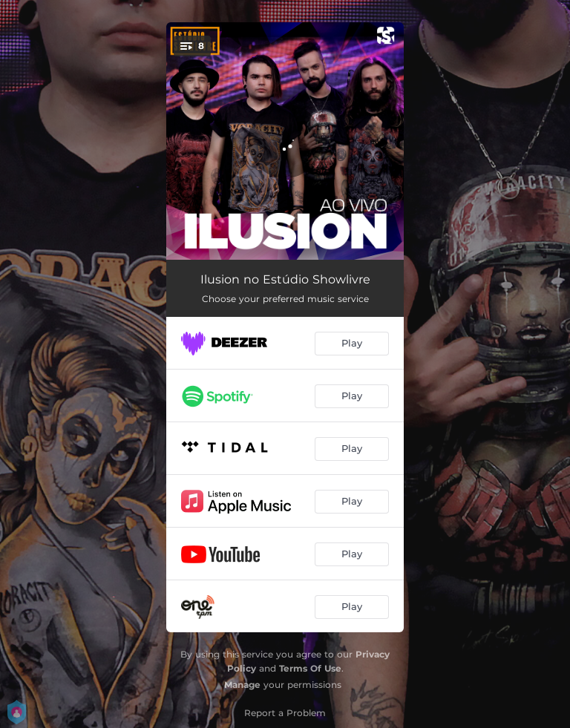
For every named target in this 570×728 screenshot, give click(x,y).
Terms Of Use (310, 668)
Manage (242, 685)
